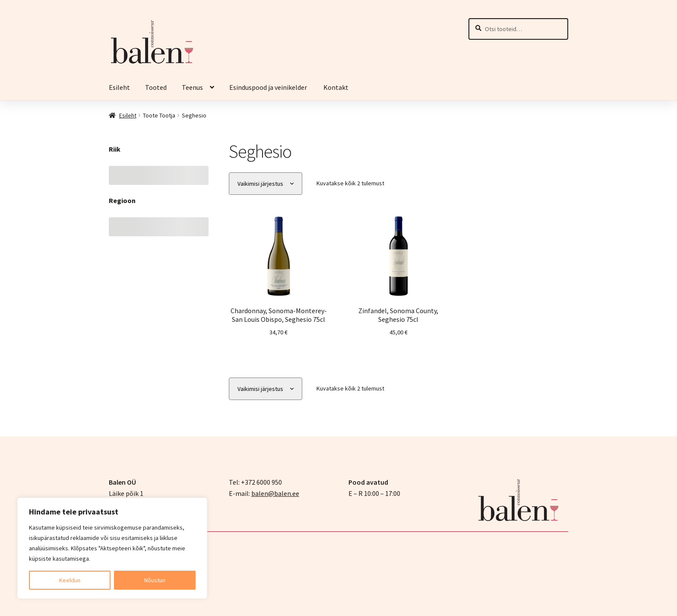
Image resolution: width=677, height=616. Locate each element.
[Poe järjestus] (266, 184)
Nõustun (155, 580)
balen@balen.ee (275, 493)
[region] (112, 548)
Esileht (119, 87)
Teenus (192, 87)
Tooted (156, 87)
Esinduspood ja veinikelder (269, 87)
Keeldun (70, 580)
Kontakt (336, 87)
